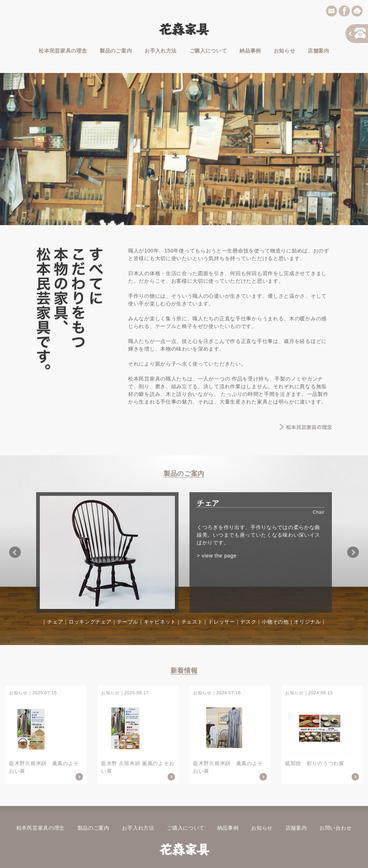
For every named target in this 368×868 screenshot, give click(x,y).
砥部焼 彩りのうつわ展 (322, 735)
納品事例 (250, 51)
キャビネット (160, 622)
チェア (55, 622)
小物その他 (275, 622)
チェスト (192, 622)
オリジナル (307, 622)
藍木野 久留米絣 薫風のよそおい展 (138, 735)
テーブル (128, 622)
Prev (15, 552)
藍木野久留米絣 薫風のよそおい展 (46, 735)
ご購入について (208, 51)
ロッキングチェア (90, 622)
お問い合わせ (336, 828)
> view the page (217, 556)
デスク (248, 622)
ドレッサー (222, 622)
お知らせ (285, 51)
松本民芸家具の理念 (63, 51)
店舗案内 (319, 51)
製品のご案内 (116, 51)
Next (353, 552)
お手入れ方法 (161, 51)
